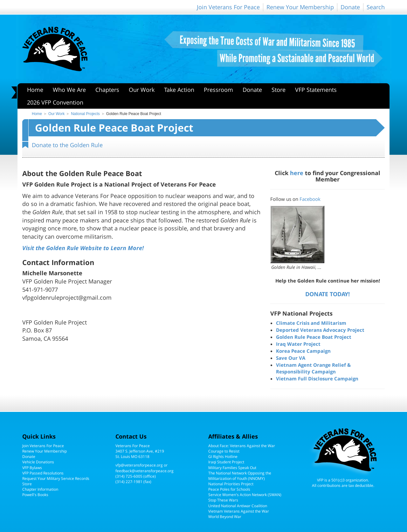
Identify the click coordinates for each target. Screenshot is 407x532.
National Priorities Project (231, 484)
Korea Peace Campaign (303, 351)
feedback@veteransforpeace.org (145, 471)
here (297, 173)
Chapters (107, 90)
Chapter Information (40, 489)
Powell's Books (35, 495)
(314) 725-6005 (129, 476)
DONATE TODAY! (328, 294)
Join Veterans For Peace (228, 7)
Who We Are (69, 90)
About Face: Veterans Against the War (242, 446)
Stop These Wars (223, 500)
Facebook (310, 199)
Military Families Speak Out (232, 468)
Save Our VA (291, 358)
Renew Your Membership (300, 7)
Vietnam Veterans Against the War (239, 511)
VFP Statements (316, 90)
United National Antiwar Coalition (238, 506)
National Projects (85, 114)
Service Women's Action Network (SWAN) (245, 495)
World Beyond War (225, 517)
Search (376, 7)
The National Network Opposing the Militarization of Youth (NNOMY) (240, 476)
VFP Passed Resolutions (43, 473)
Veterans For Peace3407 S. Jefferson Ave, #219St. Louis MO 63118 (140, 451)
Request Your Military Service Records (56, 478)
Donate (350, 7)
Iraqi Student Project (226, 462)
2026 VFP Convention (55, 102)
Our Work (142, 90)
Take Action (179, 90)
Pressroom (218, 90)
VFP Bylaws (32, 468)
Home (35, 90)
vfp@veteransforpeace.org (139, 465)
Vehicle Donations (38, 462)
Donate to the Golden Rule (67, 145)
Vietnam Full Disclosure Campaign (317, 379)
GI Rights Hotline (223, 457)
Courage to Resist (224, 451)
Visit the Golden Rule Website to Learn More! (83, 248)
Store (279, 90)
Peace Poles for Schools (229, 489)
